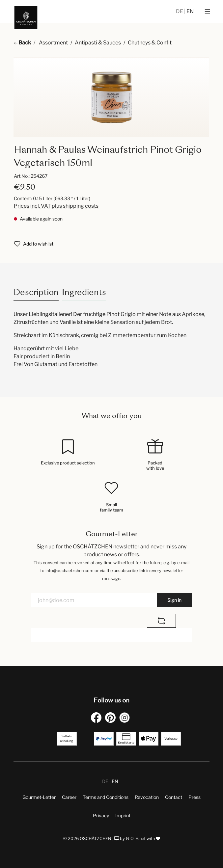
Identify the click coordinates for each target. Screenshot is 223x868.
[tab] (36, 292)
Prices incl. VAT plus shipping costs (56, 206)
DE (180, 11)
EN (190, 11)
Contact (174, 797)
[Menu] (207, 12)
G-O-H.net (136, 839)
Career (69, 797)
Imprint (123, 815)
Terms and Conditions (106, 797)
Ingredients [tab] (84, 292)
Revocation (147, 797)
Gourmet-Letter (39, 797)
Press (195, 797)
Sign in (174, 600)
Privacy (101, 815)
